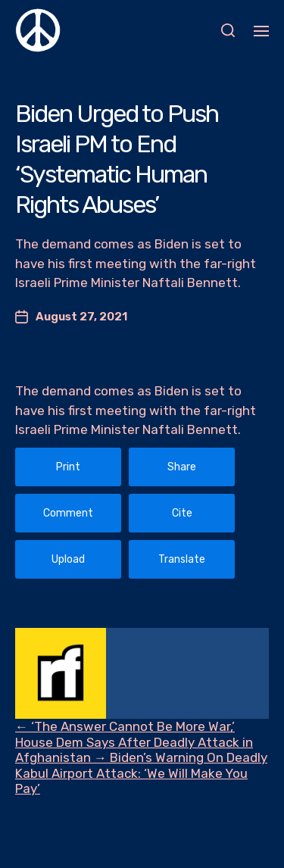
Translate (182, 559)
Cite (182, 513)
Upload (68, 559)
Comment (68, 513)
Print (68, 467)
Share (182, 467)
